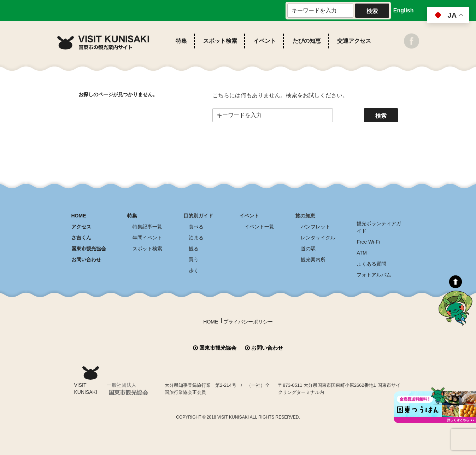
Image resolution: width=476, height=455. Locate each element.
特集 (181, 41)
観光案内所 (313, 259)
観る (194, 249)
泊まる (196, 238)
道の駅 (308, 249)
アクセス (81, 227)
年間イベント (147, 238)
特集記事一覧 (147, 227)
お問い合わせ (86, 259)
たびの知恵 (307, 41)
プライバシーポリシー (248, 322)
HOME (79, 216)
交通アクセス (354, 41)
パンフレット (316, 227)
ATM (362, 253)
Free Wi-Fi (368, 242)
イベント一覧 (259, 227)
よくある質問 (371, 264)
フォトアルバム (374, 275)
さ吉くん (81, 238)
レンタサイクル (318, 238)
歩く (194, 270)
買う (194, 259)
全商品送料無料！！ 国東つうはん (435, 405)
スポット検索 (220, 41)
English (404, 10)
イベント (265, 41)
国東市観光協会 (89, 249)
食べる (196, 227)
